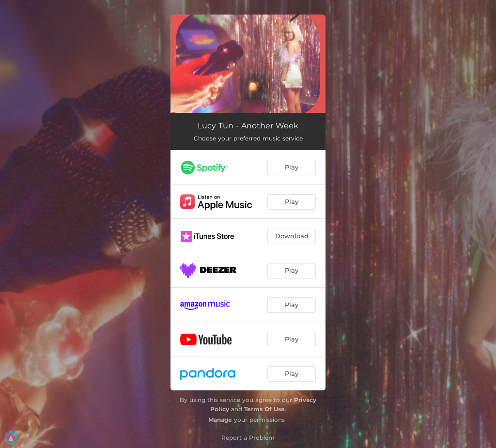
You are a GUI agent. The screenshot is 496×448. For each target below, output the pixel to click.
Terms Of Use (264, 409)
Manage (220, 420)
